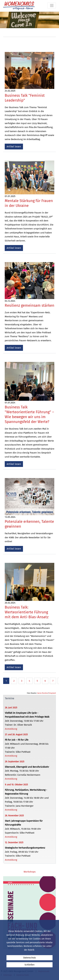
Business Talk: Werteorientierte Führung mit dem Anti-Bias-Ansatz (27, 612)
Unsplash (52, 693)
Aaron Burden (43, 693)
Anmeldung (11, 729)
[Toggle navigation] (52, 5)
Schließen (29, 965)
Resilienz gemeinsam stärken (29, 305)
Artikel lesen (14, 147)
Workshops (30, 872)
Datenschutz (29, 958)
